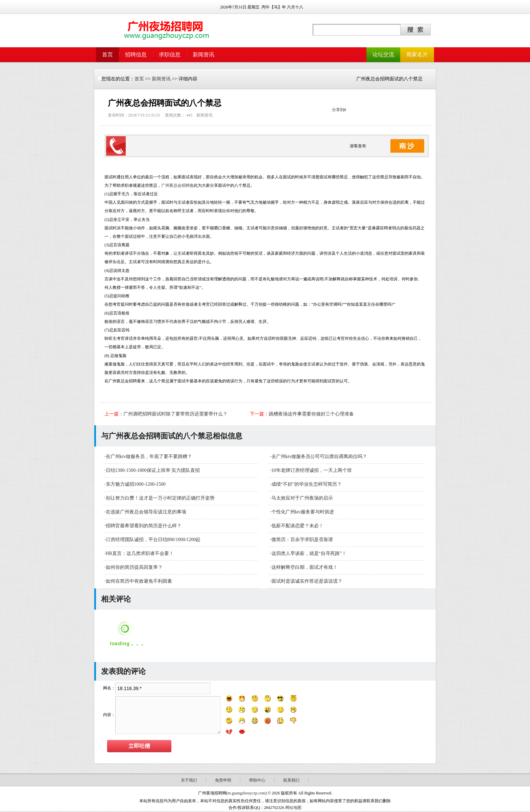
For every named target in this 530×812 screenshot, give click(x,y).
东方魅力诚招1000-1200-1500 (136, 484)
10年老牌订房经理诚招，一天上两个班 (312, 470)
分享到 (338, 110)
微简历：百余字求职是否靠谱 (302, 540)
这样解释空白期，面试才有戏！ (305, 567)
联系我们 (291, 780)
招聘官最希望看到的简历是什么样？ (144, 526)
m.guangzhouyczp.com (247, 793)
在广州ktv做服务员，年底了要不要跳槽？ (149, 456)
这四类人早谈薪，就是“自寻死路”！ (309, 553)
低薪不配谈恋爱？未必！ (297, 526)
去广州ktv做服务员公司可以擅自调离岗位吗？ (319, 456)
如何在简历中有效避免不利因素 (139, 581)
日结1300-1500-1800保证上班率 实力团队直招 (153, 470)
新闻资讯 (203, 55)
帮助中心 (257, 780)
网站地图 (293, 808)
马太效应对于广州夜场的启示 (302, 498)
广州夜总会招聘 (175, 185)
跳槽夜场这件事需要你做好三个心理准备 (311, 414)
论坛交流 (383, 55)
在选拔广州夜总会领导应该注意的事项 (146, 512)
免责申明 (223, 780)
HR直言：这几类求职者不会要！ (140, 553)
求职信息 (170, 55)
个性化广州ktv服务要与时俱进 (303, 512)
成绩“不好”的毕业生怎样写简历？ (307, 484)
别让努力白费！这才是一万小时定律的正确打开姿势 (160, 498)
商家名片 (417, 55)
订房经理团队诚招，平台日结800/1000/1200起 (153, 540)
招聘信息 (136, 55)
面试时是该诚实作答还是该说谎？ (307, 581)
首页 (107, 55)
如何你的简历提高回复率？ (134, 567)
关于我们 (189, 780)
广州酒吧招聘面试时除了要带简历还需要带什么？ (175, 414)
